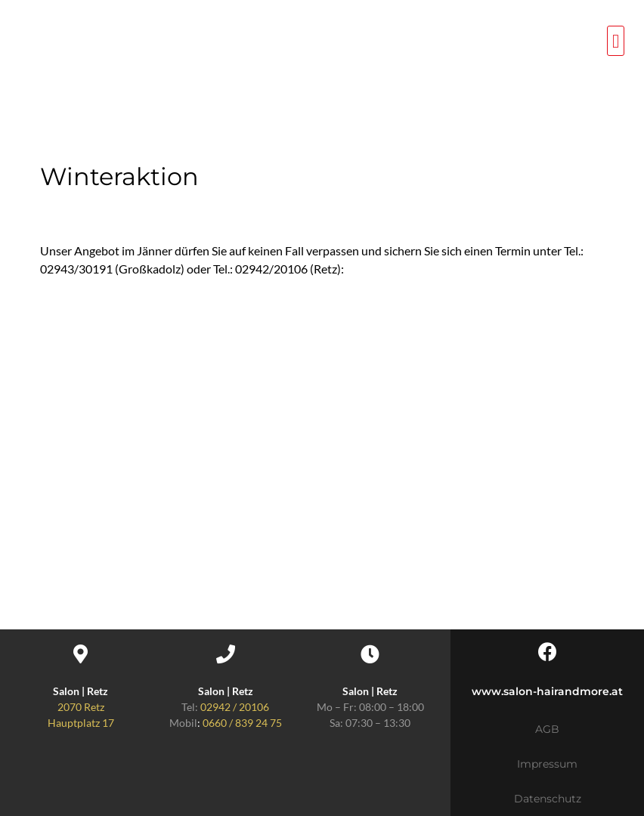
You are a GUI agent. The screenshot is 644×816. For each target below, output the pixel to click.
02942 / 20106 (235, 707)
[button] (616, 41)
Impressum (547, 764)
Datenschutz (548, 799)
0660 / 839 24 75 (242, 723)
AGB (547, 729)
